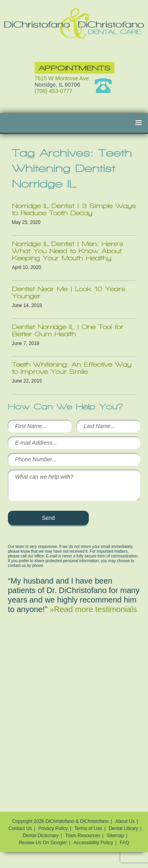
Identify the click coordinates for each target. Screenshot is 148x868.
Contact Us (20, 828)
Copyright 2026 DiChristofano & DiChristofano (61, 821)
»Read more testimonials (93, 609)
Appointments (75, 68)
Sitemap (115, 836)
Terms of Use (89, 828)
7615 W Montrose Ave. (63, 78)
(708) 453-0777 (54, 91)
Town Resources (83, 836)
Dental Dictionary (40, 836)
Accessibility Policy (93, 843)
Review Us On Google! (43, 843)
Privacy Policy (53, 828)
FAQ (124, 843)
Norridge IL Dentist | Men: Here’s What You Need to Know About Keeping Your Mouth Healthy (67, 251)
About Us (125, 821)
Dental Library (124, 828)
